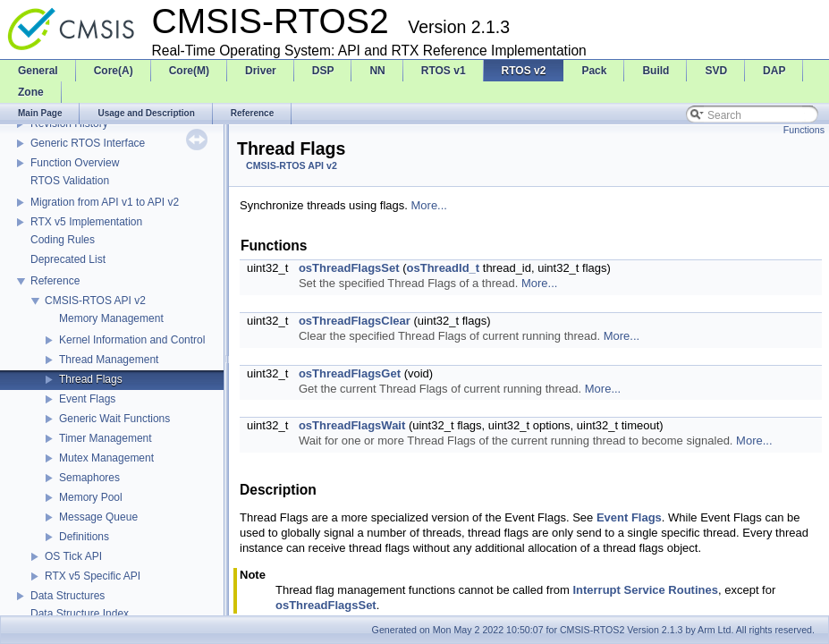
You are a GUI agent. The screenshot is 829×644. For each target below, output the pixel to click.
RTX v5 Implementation (86, 222)
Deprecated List (68, 259)
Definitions (84, 537)
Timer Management (106, 438)
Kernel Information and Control (132, 340)
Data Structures (68, 596)
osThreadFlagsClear (355, 321)
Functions (804, 130)
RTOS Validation (70, 181)
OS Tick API (73, 556)
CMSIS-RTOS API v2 (95, 301)
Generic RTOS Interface (88, 143)
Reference (55, 281)
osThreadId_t (444, 268)
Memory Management (111, 318)
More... (429, 205)
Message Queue (98, 517)
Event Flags (87, 399)
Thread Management (109, 360)
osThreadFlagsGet (350, 373)
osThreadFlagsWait (352, 425)
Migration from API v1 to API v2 (105, 202)
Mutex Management (106, 458)
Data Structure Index (80, 614)
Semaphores (89, 478)
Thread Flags (91, 379)
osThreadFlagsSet (349, 268)
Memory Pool (91, 497)
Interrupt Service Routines (645, 590)
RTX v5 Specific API (93, 576)
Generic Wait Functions (114, 419)
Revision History (69, 123)
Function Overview (75, 163)
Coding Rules (63, 240)
